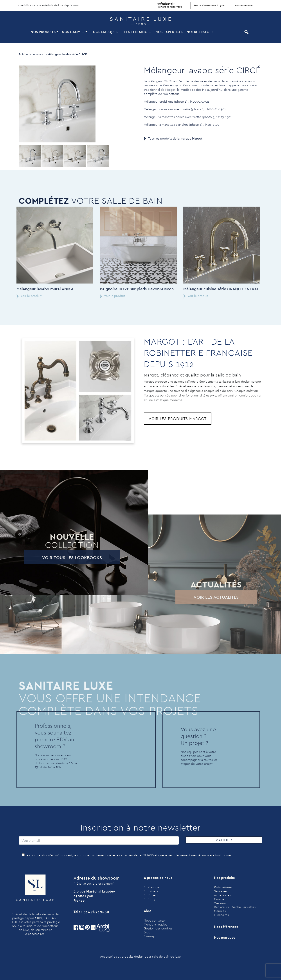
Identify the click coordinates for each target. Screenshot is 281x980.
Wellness (220, 903)
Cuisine (219, 899)
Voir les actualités (199, 597)
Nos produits (43, 32)
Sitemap (150, 936)
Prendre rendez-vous (169, 4)
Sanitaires (221, 891)
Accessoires (222, 895)
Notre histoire (201, 32)
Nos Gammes (73, 32)
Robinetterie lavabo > (33, 54)
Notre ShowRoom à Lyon (209, 5)
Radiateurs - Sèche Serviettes (235, 907)
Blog (147, 932)
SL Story (150, 899)
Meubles (220, 911)
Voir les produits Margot (178, 419)
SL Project (151, 895)
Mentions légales (155, 924)
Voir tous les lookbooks (54, 557)
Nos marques (105, 32)
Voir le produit (95, 296)
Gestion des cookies (158, 928)
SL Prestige (151, 887)
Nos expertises (169, 32)
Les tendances (138, 32)
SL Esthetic (151, 891)
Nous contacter (244, 5)
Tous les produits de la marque (175, 138)
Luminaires (221, 915)
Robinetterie (223, 887)
